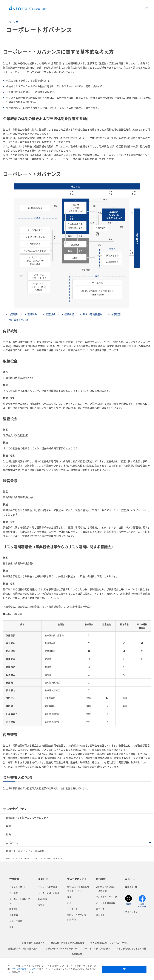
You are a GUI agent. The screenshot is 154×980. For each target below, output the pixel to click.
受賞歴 (41, 905)
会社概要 (14, 893)
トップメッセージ (18, 887)
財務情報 (101, 879)
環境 (69, 897)
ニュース (130, 879)
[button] (77, 826)
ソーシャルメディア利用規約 (97, 948)
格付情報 (100, 915)
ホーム (9, 858)
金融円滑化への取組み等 (33, 943)
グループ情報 (16, 921)
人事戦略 (14, 915)
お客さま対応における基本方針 (131, 948)
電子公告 (100, 909)
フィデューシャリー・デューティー (60, 948)
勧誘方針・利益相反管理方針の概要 (68, 943)
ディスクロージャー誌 (107, 897)
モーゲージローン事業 (49, 893)
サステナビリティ (15, 809)
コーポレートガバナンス (56, 858)
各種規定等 (77, 954)
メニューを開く (146, 8)
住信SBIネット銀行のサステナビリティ (27, 818)
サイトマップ (131, 912)
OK (124, 969)
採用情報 (131, 887)
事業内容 (43, 879)
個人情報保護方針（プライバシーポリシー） (111, 943)
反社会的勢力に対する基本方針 (23, 948)
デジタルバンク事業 (48, 887)
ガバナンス (38, 858)
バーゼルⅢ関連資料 (106, 903)
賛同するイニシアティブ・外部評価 (25, 851)
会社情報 (14, 879)
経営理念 (14, 909)
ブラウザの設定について (23, 969)
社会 (69, 903)
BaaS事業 (43, 899)
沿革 (11, 927)
